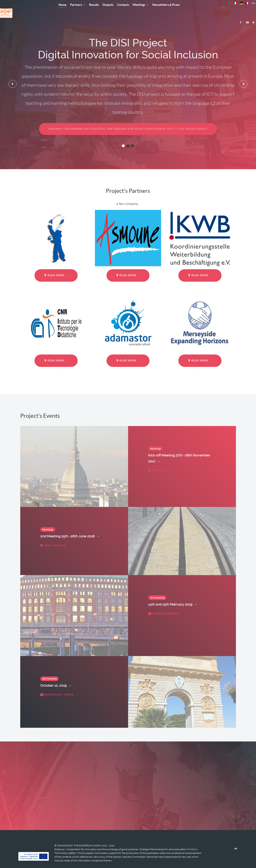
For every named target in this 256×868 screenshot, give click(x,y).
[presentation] (13, 75)
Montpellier (51, 686)
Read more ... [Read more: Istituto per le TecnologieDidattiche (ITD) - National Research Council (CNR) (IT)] (56, 352)
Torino (155, 462)
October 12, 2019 (56, 677)
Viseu (46, 537)
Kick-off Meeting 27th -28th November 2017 (179, 450)
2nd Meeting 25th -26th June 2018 (70, 528)
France (69, 686)
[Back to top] (236, 840)
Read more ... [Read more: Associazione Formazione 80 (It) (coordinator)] (56, 267)
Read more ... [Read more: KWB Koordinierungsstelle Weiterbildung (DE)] (200, 267)
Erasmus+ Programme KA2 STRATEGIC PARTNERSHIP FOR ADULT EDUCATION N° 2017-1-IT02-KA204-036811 (128, 120)
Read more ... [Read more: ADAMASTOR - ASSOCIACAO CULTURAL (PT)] (128, 352)
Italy (167, 462)
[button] (123, 137)
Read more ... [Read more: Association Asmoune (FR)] (128, 267)
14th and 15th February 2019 (173, 596)
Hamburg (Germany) (164, 605)
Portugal (60, 537)
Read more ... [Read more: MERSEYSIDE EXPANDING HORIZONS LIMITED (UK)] (200, 352)
